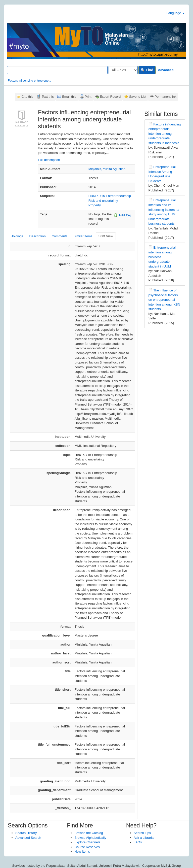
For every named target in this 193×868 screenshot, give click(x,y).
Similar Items (83, 236)
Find (147, 70)
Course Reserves (87, 847)
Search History (26, 833)
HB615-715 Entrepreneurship (110, 196)
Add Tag (122, 215)
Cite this (28, 97)
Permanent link (165, 97)
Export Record (110, 97)
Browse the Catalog (89, 833)
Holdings (17, 236)
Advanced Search (28, 838)
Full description (49, 160)
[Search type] (123, 70)
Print (88, 97)
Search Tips (142, 833)
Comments (60, 236)
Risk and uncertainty (103, 201)
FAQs (138, 842)
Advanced (166, 70)
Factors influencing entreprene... (29, 81)
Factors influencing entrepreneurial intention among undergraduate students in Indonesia (165, 134)
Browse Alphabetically (90, 838)
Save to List (138, 97)
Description (38, 236)
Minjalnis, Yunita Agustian (107, 169)
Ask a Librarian (145, 838)
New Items (82, 852)
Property (95, 205)
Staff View (106, 236)
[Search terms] (57, 70)
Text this (48, 97)
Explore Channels (87, 842)
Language (176, 13)
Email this (69, 97)
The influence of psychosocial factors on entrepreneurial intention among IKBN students (164, 300)
